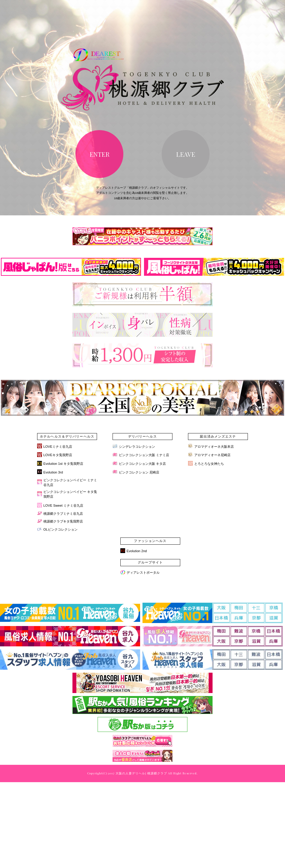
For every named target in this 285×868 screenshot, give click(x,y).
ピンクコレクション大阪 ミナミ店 (144, 455)
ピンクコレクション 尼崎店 (139, 472)
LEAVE (186, 154)
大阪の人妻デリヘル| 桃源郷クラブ (141, 773)
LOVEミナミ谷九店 (58, 447)
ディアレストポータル (143, 572)
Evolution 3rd (53, 472)
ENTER (100, 154)
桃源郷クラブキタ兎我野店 (63, 521)
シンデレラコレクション (137, 447)
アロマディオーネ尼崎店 (212, 455)
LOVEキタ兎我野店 (58, 455)
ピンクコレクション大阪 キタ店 (142, 464)
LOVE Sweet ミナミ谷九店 (63, 505)
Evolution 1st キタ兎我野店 (63, 464)
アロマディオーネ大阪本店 (214, 447)
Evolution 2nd (137, 551)
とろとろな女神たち (209, 464)
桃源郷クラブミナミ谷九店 (63, 514)
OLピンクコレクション (60, 529)
